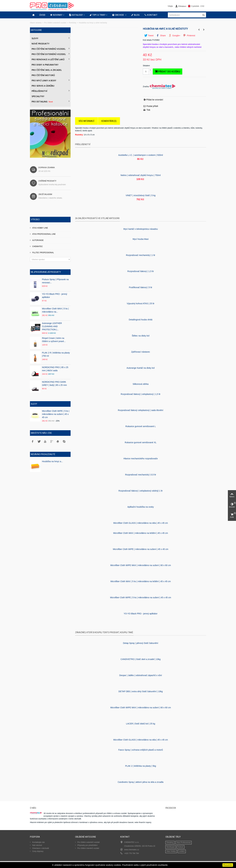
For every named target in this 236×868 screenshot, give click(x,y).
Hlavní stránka (36, 23)
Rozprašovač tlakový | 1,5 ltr (141, 271)
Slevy (34, 404)
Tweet (149, 36)
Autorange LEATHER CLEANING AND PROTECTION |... (52, 326)
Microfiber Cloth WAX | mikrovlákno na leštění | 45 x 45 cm (141, 533)
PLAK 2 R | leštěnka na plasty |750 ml (56, 354)
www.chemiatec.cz (132, 850)
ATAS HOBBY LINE (40, 228)
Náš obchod (37, 845)
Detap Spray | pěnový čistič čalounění (141, 643)
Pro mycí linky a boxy (44, 80)
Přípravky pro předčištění (87, 845)
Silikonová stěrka (141, 384)
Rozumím (228, 865)
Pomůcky (72, 23)
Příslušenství (39, 91)
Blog (135, 15)
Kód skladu (147, 40)
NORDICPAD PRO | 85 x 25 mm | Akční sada (55, 369)
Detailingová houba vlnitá (141, 320)
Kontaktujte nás (38, 842)
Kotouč (181, 847)
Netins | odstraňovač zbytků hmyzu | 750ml (141, 175)
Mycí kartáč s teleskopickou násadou (141, 229)
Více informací (86, 121)
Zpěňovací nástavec (141, 352)
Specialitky (38, 96)
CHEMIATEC (37, 246)
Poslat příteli (152, 106)
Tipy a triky (97, 15)
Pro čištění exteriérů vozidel (55, 23)
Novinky (56, 15)
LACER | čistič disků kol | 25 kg (141, 724)
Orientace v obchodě (40, 848)
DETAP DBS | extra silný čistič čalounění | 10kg (141, 691)
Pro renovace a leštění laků (48, 59)
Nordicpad (171, 847)
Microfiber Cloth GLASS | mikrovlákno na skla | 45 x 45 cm (141, 523)
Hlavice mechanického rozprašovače (141, 459)
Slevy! (35, 38)
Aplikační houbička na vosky (141, 507)
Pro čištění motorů (43, 75)
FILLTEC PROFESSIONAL (43, 253)
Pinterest (189, 36)
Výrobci (35, 219)
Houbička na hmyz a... (52, 461)
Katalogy (76, 15)
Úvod (42, 15)
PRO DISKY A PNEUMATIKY (45, 65)
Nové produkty (40, 44)
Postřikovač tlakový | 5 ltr (141, 287)
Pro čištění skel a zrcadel (47, 70)
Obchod (118, 15)
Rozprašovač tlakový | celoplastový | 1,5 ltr (141, 394)
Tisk (148, 110)
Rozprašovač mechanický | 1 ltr (141, 255)
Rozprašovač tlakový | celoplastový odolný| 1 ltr (141, 491)
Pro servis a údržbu (43, 86)
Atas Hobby (171, 851)
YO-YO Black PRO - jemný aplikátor (55, 296)
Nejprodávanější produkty (46, 272)
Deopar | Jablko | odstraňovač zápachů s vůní (141, 675)
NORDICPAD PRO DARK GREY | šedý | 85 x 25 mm (54, 383)
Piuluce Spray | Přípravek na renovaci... (55, 281)
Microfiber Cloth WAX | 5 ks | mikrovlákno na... (55, 310)
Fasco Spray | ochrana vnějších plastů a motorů (141, 750)
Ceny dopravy (38, 851)
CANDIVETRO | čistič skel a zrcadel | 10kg (141, 659)
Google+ (174, 36)
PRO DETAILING (43, 102)
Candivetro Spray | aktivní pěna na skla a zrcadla (141, 782)
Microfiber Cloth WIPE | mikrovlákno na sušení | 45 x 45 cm (141, 549)
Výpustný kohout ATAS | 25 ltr (141, 303)
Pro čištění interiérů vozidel (49, 49)
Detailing (170, 843)
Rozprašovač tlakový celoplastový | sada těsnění (141, 410)
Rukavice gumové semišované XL (141, 442)
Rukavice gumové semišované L (141, 426)
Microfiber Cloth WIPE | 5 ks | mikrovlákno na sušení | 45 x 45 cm (56, 414)
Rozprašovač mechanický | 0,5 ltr (141, 475)
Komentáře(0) (109, 121)
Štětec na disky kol (141, 336)
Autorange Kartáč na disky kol (141, 368)
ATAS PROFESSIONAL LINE (44, 234)
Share (161, 36)
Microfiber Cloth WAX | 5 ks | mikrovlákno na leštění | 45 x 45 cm (141, 581)
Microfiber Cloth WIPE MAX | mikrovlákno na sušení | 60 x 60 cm (141, 565)
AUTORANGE (38, 240)
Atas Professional (184, 843)
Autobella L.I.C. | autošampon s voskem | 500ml (141, 155)
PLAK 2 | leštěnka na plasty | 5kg (141, 766)
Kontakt (151, 15)
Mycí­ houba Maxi (141, 239)
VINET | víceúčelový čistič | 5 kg (141, 195)
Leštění (182, 851)
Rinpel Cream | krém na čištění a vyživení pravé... (54, 340)
